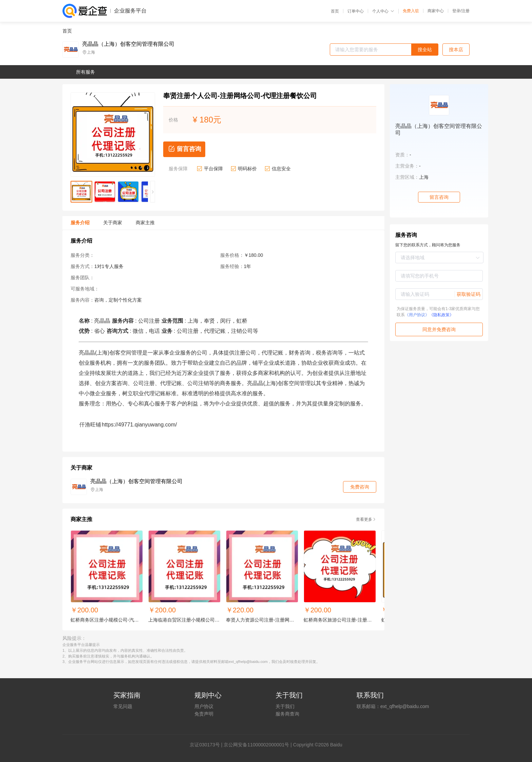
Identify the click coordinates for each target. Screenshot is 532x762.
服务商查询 (287, 714)
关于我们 (285, 706)
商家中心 (436, 11)
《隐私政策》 (441, 315)
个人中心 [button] (383, 11)
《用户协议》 (417, 315)
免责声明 (204, 714)
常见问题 (123, 706)
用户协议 (204, 706)
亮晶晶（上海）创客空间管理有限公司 (128, 44)
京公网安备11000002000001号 (256, 745)
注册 (465, 11)
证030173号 (207, 745)
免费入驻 (411, 11)
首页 (335, 11)
